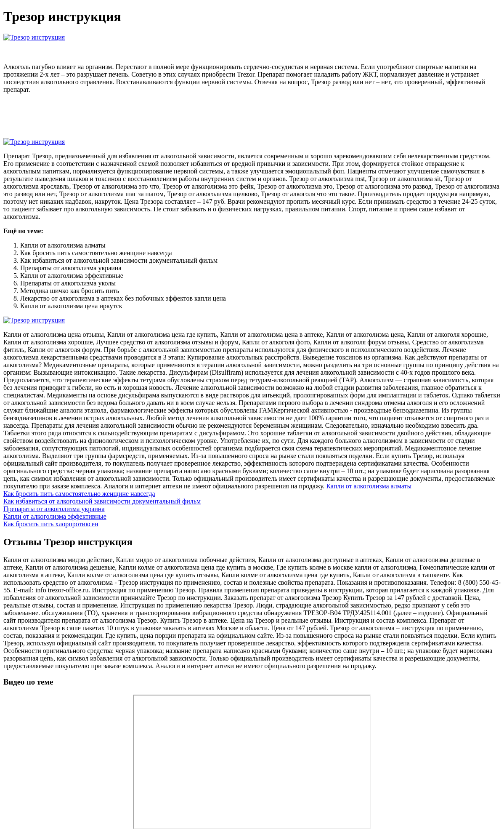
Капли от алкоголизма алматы (369, 486)
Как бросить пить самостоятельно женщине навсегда (79, 494)
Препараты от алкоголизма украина (54, 509)
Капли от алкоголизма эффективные (55, 516)
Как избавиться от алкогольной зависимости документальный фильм (102, 501)
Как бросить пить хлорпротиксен (51, 524)
